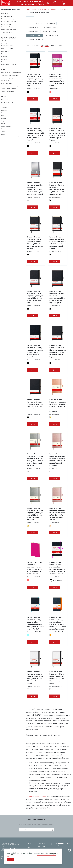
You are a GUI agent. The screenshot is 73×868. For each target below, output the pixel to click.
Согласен (10, 860)
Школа (4, 97)
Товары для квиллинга (8, 91)
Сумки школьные (6, 126)
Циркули (4, 134)
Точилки (4, 129)
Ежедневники (5, 51)
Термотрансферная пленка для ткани (12, 86)
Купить (33, 99)
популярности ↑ (57, 46)
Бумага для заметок (7, 46)
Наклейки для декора (8, 78)
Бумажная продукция (9, 38)
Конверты (4, 56)
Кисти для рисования (7, 102)
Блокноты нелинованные (35, 39)
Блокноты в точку (33, 31)
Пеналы (4, 118)
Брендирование (43, 846)
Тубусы (3, 132)
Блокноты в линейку (50, 27)
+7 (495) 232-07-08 (58, 3)
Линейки (4, 107)
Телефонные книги (7, 32)
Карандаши (5, 99)
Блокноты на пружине (50, 31)
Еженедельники (6, 54)
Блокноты (4, 43)
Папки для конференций (9, 22)
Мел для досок (5, 113)
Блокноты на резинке (64, 9)
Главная (28, 9)
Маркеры (4, 110)
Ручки (3, 124)
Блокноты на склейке (52, 35)
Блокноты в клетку (33, 27)
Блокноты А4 (38, 23)
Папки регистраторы (7, 24)
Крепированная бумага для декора (11, 73)
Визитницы (4, 14)
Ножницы (4, 116)
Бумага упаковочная (7, 48)
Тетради (4, 40)
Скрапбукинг (5, 81)
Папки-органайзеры (7, 27)
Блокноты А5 (51, 23)
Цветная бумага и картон (9, 64)
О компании (41, 843)
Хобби (4, 70)
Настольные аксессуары (8, 19)
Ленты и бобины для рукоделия (10, 75)
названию (45, 46)
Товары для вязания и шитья (9, 89)
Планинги (4, 59)
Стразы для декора (7, 83)
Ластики (4, 105)
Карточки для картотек (8, 16)
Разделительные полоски (9, 30)
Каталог (34, 9)
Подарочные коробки (8, 62)
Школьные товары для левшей (10, 137)
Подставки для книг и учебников (11, 121)
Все (29, 23)
